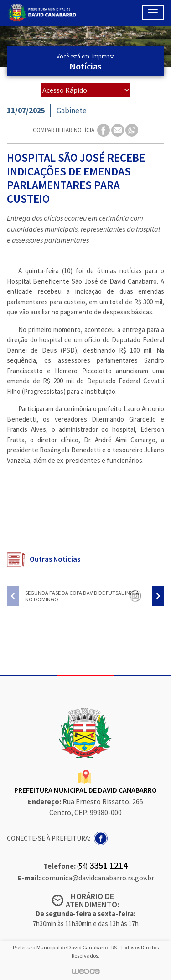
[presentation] (13, 596)
